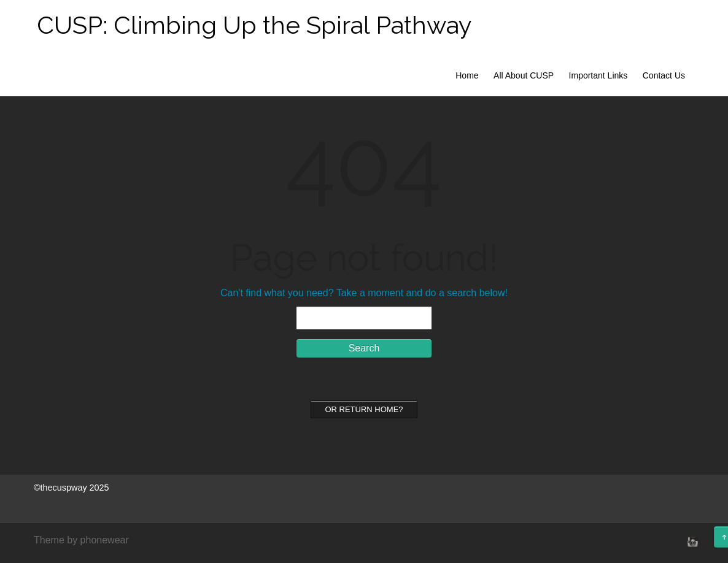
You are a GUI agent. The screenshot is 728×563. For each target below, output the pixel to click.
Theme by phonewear (81, 540)
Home (467, 75)
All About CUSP (524, 75)
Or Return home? (364, 409)
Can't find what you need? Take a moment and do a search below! (364, 293)
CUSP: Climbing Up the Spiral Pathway (254, 25)
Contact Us (664, 75)
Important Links (598, 75)
